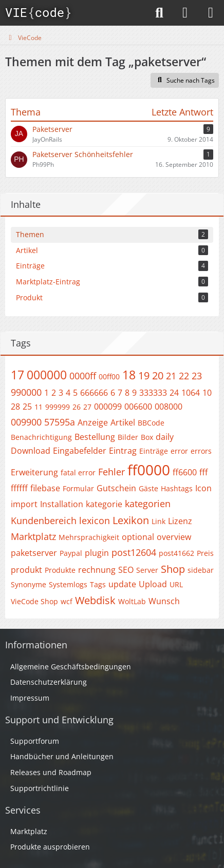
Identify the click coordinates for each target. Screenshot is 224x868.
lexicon (95, 520)
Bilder (128, 437)
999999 (58, 407)
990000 (26, 392)
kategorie (104, 504)
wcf (67, 601)
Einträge (154, 451)
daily (165, 437)
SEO (126, 570)
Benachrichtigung (41, 437)
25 (27, 407)
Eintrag (123, 451)
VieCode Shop (34, 601)
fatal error (78, 472)
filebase (45, 488)
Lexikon (131, 520)
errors (201, 451)
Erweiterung (34, 472)
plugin (97, 553)
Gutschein (116, 488)
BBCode (151, 423)
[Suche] (159, 13)
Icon (203, 488)
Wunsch (164, 601)
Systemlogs (68, 584)
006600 (138, 407)
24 (174, 393)
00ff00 (109, 377)
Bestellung (95, 437)
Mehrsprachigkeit (89, 537)
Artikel (123, 422)
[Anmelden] (185, 13)
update (122, 584)
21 (171, 376)
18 (129, 375)
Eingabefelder (80, 451)
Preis (205, 553)
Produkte (60, 570)
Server (147, 570)
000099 (108, 407)
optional (138, 537)
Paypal (71, 553)
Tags (98, 584)
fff (203, 472)
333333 (153, 393)
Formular (78, 488)
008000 (169, 407)
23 (197, 376)
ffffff (19, 488)
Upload (153, 584)
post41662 (176, 553)
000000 (47, 375)
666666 (94, 393)
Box (147, 437)
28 (15, 407)
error (179, 451)
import (24, 504)
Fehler (111, 472)
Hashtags (177, 488)
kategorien (148, 504)
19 (144, 375)
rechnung (97, 570)
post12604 (134, 552)
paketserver (34, 553)
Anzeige (93, 422)
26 (77, 407)
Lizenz (180, 521)
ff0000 (149, 470)
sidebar (201, 570)
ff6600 (185, 472)
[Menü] (211, 13)
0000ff (83, 376)
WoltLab (132, 601)
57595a (60, 422)
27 (87, 407)
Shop (173, 569)
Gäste (148, 488)
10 (207, 393)
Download (31, 451)
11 (39, 407)
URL (176, 584)
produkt (26, 570)
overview (174, 537)
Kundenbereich (44, 520)
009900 (26, 422)
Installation (62, 504)
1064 (191, 393)
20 (158, 375)
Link (158, 521)
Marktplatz (33, 536)
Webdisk (95, 600)
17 (17, 375)
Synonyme (29, 584)
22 (184, 376)
